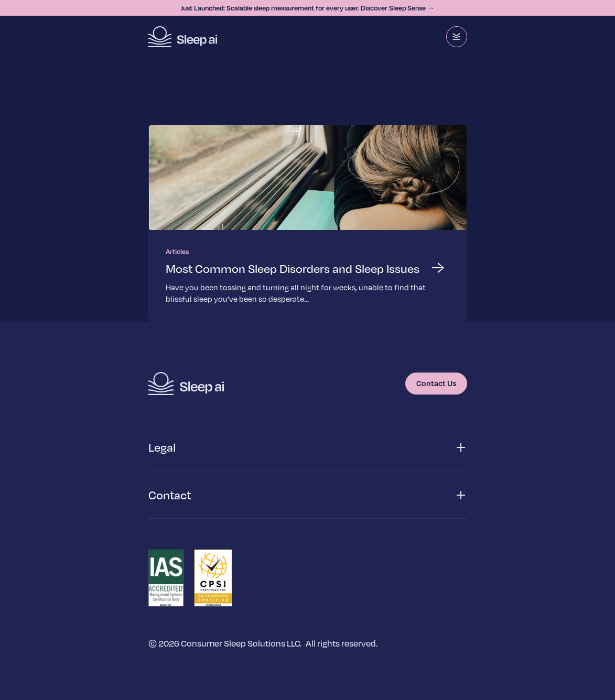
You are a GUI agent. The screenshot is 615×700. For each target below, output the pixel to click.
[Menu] (457, 37)
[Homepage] (183, 37)
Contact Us (436, 383)
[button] (308, 448)
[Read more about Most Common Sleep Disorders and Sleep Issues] (308, 223)
